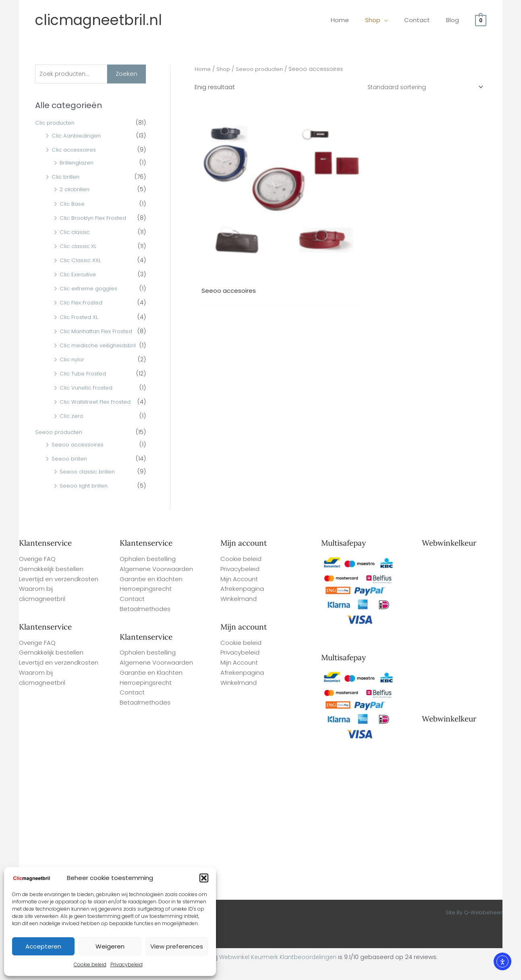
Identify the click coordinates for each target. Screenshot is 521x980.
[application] (394, 20)
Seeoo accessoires (79, 458)
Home (203, 69)
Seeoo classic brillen (89, 485)
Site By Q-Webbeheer (473, 926)
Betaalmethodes (145, 622)
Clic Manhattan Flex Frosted (99, 332)
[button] (204, 878)
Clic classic (76, 233)
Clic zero (72, 430)
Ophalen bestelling (148, 572)
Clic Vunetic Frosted (88, 401)
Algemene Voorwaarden (156, 583)
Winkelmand (239, 612)
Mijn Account (239, 593)
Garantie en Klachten (151, 593)
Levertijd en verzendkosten (59, 593)
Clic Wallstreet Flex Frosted (97, 415)
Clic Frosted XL (80, 318)
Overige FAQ (37, 572)
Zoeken (127, 74)
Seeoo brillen (70, 472)
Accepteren (43, 946)
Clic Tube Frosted (84, 387)
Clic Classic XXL (81, 261)
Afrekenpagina (242, 602)
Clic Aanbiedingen (78, 136)
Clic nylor (73, 373)
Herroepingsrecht (146, 602)
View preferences (177, 946)
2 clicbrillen (75, 190)
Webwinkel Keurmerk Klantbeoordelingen (278, 971)
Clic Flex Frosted (82, 304)
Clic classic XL (79, 247)
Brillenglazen (78, 163)
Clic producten (56, 124)
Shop (225, 69)
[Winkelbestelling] (423, 88)
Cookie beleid (90, 964)
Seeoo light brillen (85, 499)
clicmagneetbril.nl (99, 20)
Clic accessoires (75, 151)
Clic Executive (79, 275)
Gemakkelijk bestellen (51, 583)
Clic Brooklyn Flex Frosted (95, 219)
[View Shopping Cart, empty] (481, 20)
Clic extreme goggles (90, 290)
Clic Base (73, 204)
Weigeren (110, 946)
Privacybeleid (127, 964)
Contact (132, 612)
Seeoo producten (60, 446)
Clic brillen (66, 177)
